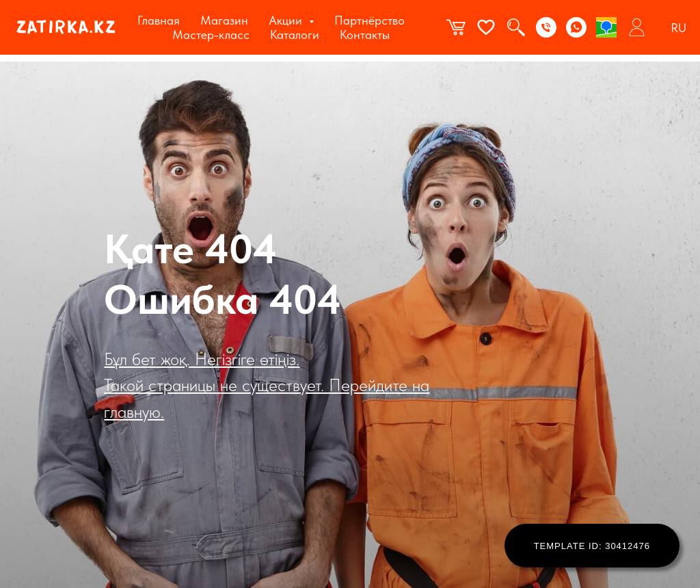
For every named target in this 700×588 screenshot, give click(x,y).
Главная (159, 20)
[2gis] (606, 27)
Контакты (365, 35)
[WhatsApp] (576, 27)
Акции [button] (287, 20)
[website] (456, 27)
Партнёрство (369, 20)
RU (678, 28)
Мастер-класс (211, 35)
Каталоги (295, 35)
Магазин (224, 20)
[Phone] (546, 27)
